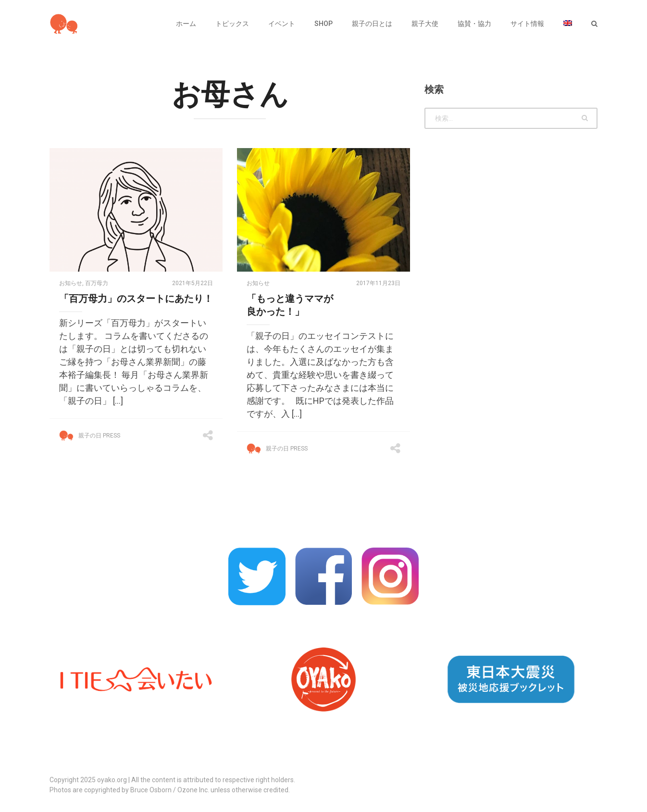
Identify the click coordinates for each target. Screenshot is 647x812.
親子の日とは (372, 24)
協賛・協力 (474, 24)
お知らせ (71, 283)
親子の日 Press (99, 436)
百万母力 (97, 283)
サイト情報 (527, 24)
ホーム (186, 24)
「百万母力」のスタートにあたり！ (136, 299)
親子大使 (425, 24)
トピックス (232, 24)
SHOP (323, 24)
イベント (282, 24)
